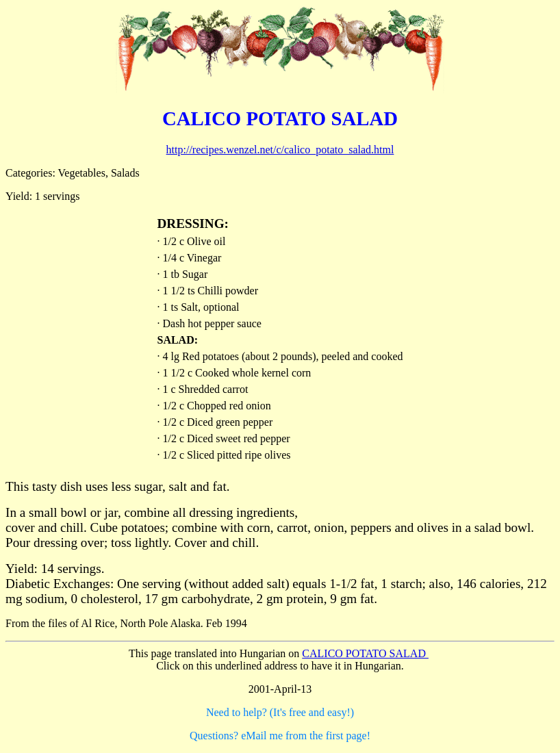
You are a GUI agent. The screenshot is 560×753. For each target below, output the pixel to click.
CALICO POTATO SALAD (365, 653)
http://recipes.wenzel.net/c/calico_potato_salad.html (280, 150)
